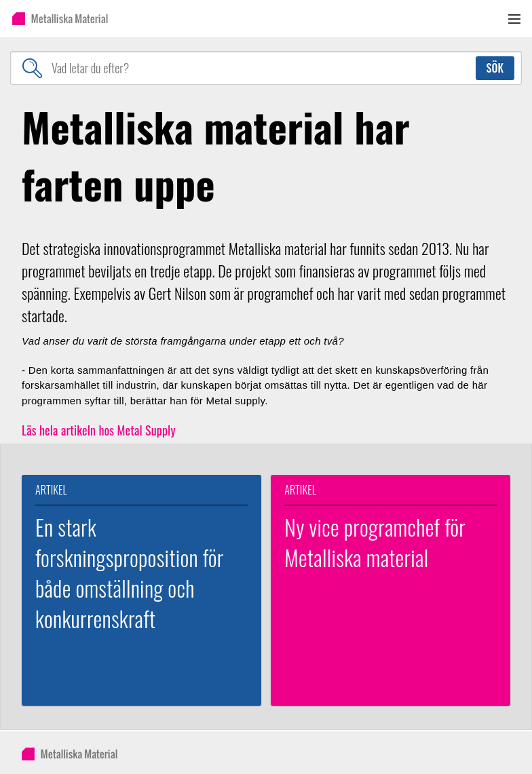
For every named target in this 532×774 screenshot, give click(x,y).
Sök (495, 68)
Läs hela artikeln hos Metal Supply (99, 430)
